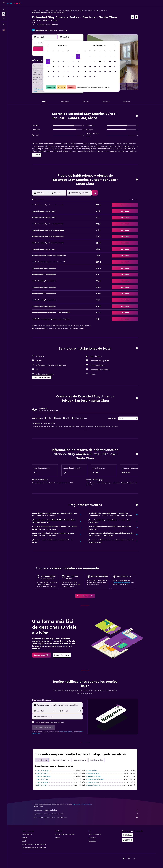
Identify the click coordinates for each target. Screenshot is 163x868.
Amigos (50, 418)
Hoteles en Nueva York (43, 771)
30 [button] (78, 76)
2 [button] (78, 57)
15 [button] (73, 67)
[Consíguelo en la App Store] (128, 840)
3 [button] (48, 62)
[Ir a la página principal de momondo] (14, 3)
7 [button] (68, 62)
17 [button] (48, 72)
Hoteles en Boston (41, 785)
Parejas (68, 418)
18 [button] (53, 72)
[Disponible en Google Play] (128, 835)
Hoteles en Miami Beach (43, 776)
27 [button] (63, 76)
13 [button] (63, 67)
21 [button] (68, 72)
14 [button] (68, 67)
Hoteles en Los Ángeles (93, 776)
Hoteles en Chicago (42, 779)
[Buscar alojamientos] (4, 14)
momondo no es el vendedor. (86, 810)
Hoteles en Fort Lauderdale (95, 779)
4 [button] (53, 62)
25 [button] (53, 76)
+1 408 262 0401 (38, 27)
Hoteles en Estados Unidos (71, 11)
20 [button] (63, 72)
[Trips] (4, 24)
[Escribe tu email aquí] (59, 717)
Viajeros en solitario (81, 418)
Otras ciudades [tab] (42, 760)
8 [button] (73, 62)
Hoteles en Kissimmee (93, 785)
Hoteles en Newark (41, 782)
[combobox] (128, 418)
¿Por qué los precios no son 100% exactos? (86, 818)
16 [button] (78, 67)
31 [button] (48, 81)
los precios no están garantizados (82, 804)
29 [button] (73, 76)
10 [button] (48, 67)
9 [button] (78, 62)
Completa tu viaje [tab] (96, 760)
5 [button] (58, 62)
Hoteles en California (87, 11)
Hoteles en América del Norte (52, 11)
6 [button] (63, 62)
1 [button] (73, 57)
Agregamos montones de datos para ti (86, 814)
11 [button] (53, 67)
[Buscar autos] (4, 18)
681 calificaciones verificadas (56, 30)
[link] (85, 596)
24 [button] (48, 76)
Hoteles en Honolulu (92, 782)
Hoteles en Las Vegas (93, 774)
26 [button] (58, 76)
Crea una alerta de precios (121, 583)
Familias (59, 418)
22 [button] (73, 72)
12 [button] (58, 67)
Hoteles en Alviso (101, 11)
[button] (4, 3)
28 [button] (68, 76)
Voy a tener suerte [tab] (80, 760)
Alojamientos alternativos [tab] (60, 760)
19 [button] (58, 72)
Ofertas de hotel (37, 11)
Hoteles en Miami (91, 771)
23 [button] (78, 72)
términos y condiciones (66, 732)
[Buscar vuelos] (4, 10)
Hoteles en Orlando (42, 774)
